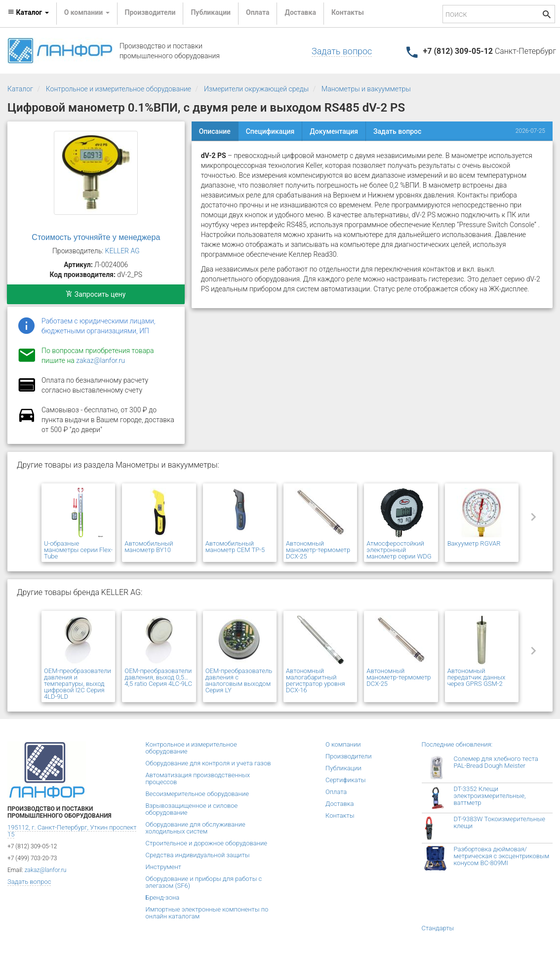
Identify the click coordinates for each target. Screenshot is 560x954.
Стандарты (438, 928)
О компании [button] (87, 12)
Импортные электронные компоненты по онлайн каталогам (207, 913)
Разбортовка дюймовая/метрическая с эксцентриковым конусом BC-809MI (502, 856)
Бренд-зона (163, 897)
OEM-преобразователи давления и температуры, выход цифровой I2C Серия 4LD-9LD (78, 684)
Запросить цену (96, 294)
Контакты (348, 12)
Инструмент (163, 867)
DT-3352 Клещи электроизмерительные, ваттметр (490, 796)
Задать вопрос (342, 51)
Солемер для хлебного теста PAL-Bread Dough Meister (496, 762)
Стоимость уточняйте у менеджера (96, 237)
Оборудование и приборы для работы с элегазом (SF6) (204, 882)
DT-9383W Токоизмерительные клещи (500, 822)
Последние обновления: (457, 744)
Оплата (258, 12)
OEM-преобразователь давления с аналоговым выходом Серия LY (239, 680)
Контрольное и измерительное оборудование (119, 89)
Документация (334, 131)
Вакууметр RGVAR (474, 543)
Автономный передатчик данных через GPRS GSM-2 (477, 677)
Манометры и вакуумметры (366, 89)
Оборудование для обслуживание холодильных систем (196, 828)
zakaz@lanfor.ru (100, 360)
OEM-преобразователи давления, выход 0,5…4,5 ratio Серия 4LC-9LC (158, 677)
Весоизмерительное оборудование (197, 794)
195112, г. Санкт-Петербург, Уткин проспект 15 (72, 831)
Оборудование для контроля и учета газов (208, 763)
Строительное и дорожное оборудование (207, 843)
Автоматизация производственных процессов (198, 778)
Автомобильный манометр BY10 (149, 547)
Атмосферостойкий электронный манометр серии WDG (399, 550)
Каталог (20, 89)
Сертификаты (346, 780)
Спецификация (270, 131)
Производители (150, 12)
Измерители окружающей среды (256, 89)
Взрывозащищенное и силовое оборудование (192, 809)
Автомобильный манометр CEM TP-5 (235, 547)
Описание (215, 131)
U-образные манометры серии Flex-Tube (78, 550)
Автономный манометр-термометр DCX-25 (318, 550)
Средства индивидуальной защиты (198, 855)
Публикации (211, 12)
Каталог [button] (28, 12)
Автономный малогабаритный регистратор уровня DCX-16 (316, 680)
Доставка (300, 12)
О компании (343, 744)
